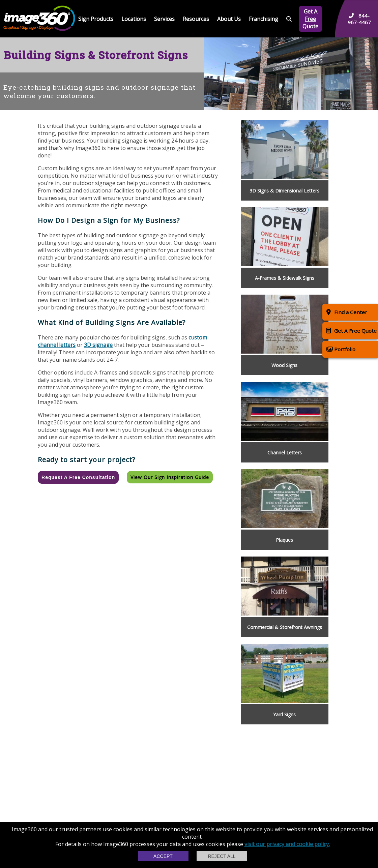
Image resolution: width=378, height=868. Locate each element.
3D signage (98, 345)
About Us (229, 19)
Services (164, 19)
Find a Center (347, 312)
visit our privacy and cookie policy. (287, 844)
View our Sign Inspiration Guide (170, 477)
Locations (134, 19)
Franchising (264, 19)
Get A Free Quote (310, 19)
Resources (196, 19)
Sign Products (96, 19)
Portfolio (341, 349)
